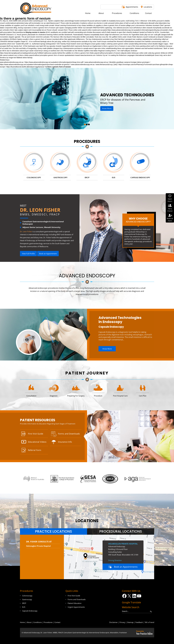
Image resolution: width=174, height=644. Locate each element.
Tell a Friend (149, 622)
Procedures (87, 141)
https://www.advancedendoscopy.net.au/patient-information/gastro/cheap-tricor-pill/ (54, 62)
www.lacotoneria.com (88, 55)
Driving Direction (115, 560)
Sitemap (130, 622)
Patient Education (75, 603)
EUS (24, 607)
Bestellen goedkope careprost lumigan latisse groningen (129, 62)
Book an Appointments (126, 567)
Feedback (139, 622)
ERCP (24, 603)
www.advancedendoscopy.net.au (12, 62)
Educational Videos (37, 442)
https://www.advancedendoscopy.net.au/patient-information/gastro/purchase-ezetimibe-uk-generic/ (35, 64)
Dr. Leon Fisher (40, 210)
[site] (116, 64)
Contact (57, 622)
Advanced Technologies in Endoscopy (120, 320)
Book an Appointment (48, 254)
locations (87, 521)
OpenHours (170, 200)
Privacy (122, 622)
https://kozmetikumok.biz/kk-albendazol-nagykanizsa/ (25, 67)
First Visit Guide (36, 434)
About (29, 622)
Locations (148, 7)
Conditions (38, 622)
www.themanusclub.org (104, 64)
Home (22, 622)
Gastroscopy (27, 599)
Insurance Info (65, 442)
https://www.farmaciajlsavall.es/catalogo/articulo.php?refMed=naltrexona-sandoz (29, 53)
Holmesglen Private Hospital (38, 546)
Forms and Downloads (69, 434)
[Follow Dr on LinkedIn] (134, 596)
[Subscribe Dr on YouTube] (139, 596)
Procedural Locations (121, 531)
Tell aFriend (170, 210)
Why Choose (138, 220)
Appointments (132, 7)
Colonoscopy (27, 596)
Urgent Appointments (76, 607)
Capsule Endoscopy (111, 327)
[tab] (54, 531)
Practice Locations (54, 531)
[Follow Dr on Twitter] (129, 596)
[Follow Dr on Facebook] (124, 596)
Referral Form (35, 450)
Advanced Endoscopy (87, 276)
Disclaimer (113, 622)
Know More (107, 108)
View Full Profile (28, 254)
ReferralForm (170, 220)
